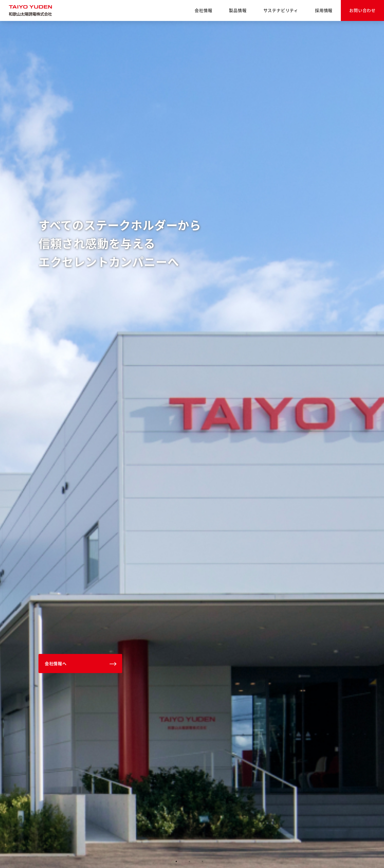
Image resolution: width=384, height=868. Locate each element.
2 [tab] (189, 861)
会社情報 (203, 10)
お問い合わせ (362, 10)
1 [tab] (176, 861)
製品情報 (238, 10)
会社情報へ (56, 663)
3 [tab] (202, 861)
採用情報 (324, 10)
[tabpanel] (192, 444)
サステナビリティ (281, 10)
